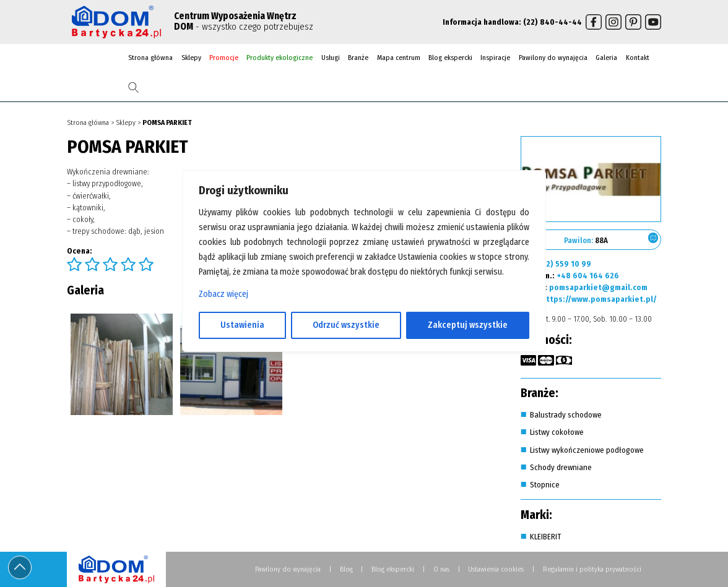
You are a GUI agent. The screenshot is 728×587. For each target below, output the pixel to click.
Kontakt (638, 58)
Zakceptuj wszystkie (468, 325)
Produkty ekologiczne (279, 58)
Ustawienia (242, 325)
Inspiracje (495, 58)
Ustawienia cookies (496, 569)
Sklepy (191, 58)
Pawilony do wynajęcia (553, 58)
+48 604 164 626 (588, 276)
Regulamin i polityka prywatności (592, 569)
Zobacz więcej (223, 294)
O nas (441, 569)
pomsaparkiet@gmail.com (598, 287)
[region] (364, 294)
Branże (358, 58)
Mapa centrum (399, 58)
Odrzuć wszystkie (346, 325)
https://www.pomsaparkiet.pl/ (599, 299)
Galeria (606, 58)
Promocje (224, 58)
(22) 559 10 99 (565, 264)
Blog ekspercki (450, 58)
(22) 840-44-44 (552, 22)
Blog (346, 569)
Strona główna (150, 58)
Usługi (331, 58)
